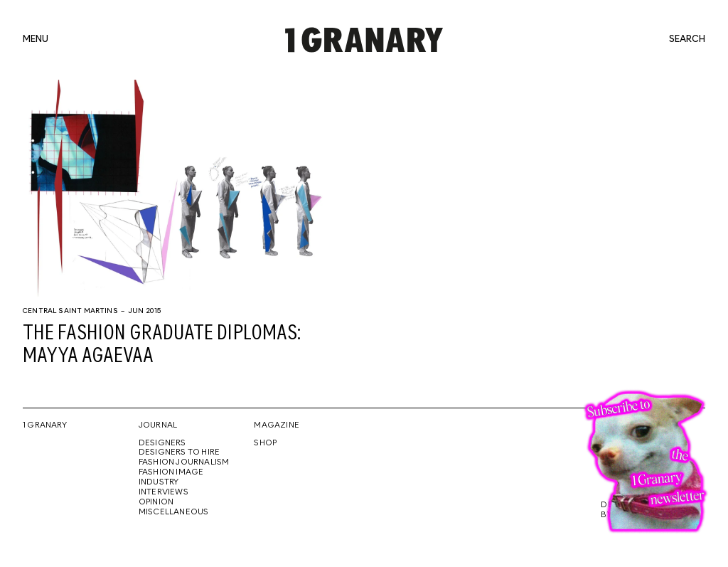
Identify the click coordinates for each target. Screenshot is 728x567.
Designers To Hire (180, 452)
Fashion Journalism (184, 462)
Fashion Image (171, 472)
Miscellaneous (174, 512)
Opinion (156, 502)
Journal (158, 425)
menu (36, 40)
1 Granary (45, 425)
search (687, 40)
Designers (162, 443)
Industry (159, 482)
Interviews (164, 492)
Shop (265, 443)
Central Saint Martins (70, 311)
